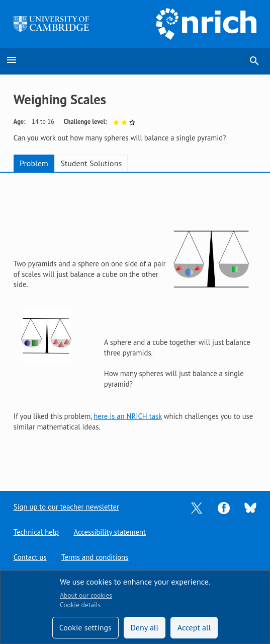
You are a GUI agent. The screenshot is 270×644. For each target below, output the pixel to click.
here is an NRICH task (128, 416)
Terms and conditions (95, 557)
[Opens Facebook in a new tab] (224, 507)
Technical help (36, 532)
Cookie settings (85, 627)
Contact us (30, 557)
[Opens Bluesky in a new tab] (250, 507)
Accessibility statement (110, 532)
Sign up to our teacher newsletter (66, 507)
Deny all (144, 627)
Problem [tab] (34, 163)
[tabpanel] (135, 324)
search (254, 61)
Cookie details (80, 605)
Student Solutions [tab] (91, 163)
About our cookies (86, 595)
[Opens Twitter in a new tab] (197, 507)
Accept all (194, 627)
